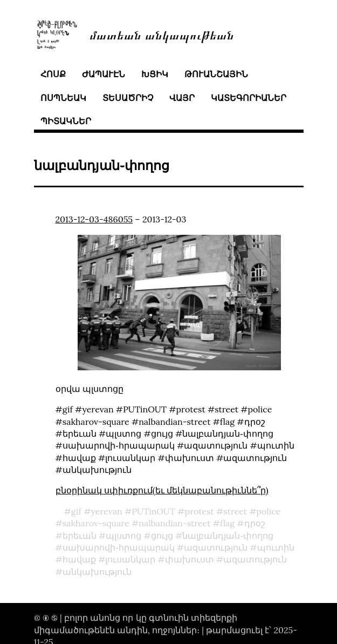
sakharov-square (96, 523)
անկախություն (97, 572)
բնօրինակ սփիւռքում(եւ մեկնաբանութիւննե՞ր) (162, 490)
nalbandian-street (174, 523)
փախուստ (190, 559)
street (235, 511)
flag (227, 523)
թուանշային (216, 74)
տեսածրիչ (128, 98)
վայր (182, 98)
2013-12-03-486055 (94, 219)
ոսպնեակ (63, 98)
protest (200, 511)
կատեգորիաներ (249, 98)
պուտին (276, 547)
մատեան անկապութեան (162, 34)
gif (76, 511)
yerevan (106, 511)
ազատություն (216, 547)
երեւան (80, 535)
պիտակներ (66, 121)
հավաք (79, 559)
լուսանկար (130, 559)
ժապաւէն (104, 74)
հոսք (53, 74)
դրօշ (255, 523)
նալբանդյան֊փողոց (228, 535)
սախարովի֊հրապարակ (119, 547)
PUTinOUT (153, 511)
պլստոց (123, 535)
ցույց (162, 535)
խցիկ (155, 74)
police (269, 511)
